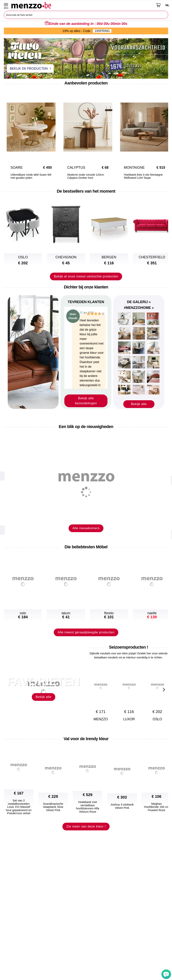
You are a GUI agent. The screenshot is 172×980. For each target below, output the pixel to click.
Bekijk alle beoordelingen (86, 401)
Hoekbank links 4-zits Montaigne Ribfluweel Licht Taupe (140, 176)
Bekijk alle (139, 404)
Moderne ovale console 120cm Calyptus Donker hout (83, 176)
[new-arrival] (86, 481)
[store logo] (82, 5)
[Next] (163, 131)
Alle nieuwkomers (86, 536)
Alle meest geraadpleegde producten (86, 640)
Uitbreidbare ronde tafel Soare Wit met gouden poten (28, 176)
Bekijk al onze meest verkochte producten (86, 276)
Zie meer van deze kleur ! (86, 834)
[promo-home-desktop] (86, 58)
